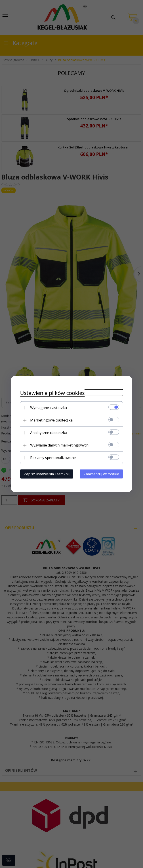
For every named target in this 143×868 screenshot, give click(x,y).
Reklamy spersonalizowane (53, 458)
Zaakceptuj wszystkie (101, 474)
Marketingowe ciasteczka (51, 420)
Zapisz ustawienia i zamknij (47, 474)
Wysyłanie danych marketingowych (59, 445)
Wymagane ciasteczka (48, 408)
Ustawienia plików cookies (52, 393)
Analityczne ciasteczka (49, 433)
